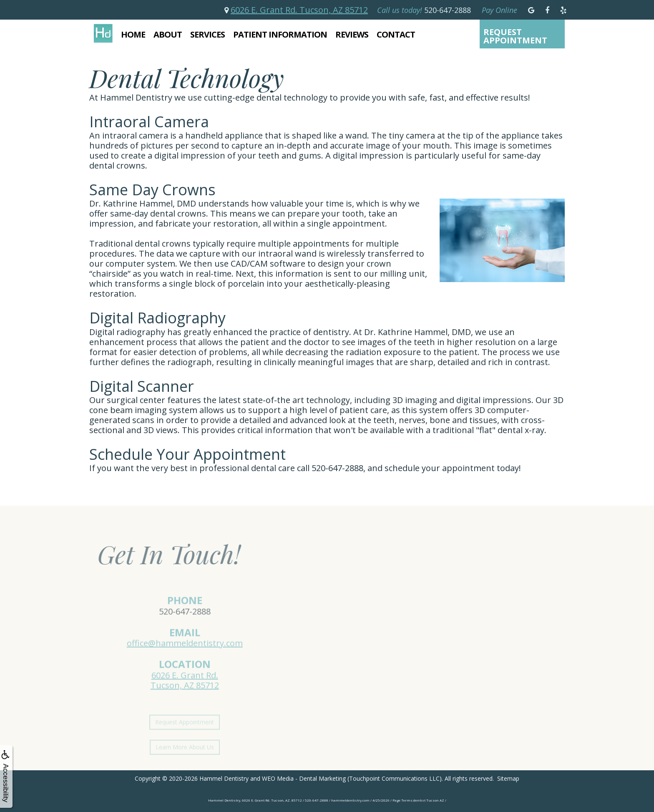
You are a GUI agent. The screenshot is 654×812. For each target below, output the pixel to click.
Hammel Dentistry (224, 778)
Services (208, 34)
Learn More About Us (185, 757)
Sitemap (508, 778)
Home (133, 34)
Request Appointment (515, 36)
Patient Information (280, 34)
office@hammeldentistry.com (185, 654)
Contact (396, 34)
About (168, 34)
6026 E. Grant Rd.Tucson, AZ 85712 (185, 690)
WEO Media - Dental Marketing (304, 778)
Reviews (352, 34)
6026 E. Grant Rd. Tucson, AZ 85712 (299, 10)
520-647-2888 (185, 622)
